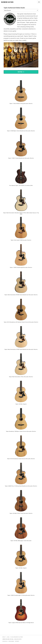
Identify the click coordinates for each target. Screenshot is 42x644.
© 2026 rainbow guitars (17, 637)
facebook (5, 641)
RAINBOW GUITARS (7, 2)
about (4, 637)
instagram (11, 641)
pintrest (17, 641)
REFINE (21, 72)
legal (8, 637)
